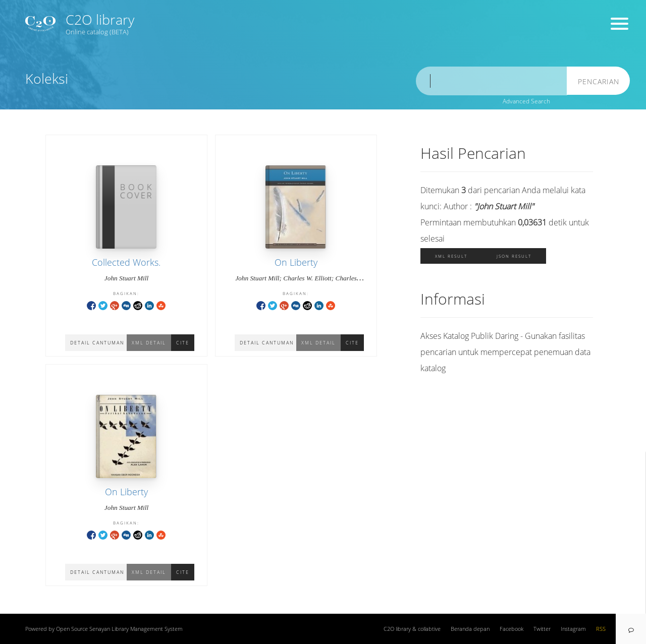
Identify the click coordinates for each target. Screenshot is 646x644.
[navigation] (631, 629)
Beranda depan (470, 629)
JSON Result (514, 256)
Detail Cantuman (97, 343)
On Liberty (296, 262)
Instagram (573, 629)
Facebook (512, 629)
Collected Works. (126, 262)
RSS (601, 629)
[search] (492, 81)
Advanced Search (526, 101)
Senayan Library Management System (136, 629)
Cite (183, 343)
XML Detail (149, 343)
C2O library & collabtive (412, 629)
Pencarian (599, 81)
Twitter (542, 629)
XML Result (451, 256)
